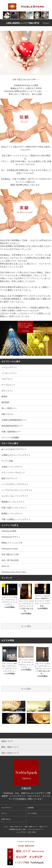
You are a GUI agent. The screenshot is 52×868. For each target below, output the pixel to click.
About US (5, 566)
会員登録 (31, 808)
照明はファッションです (12, 543)
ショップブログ (21, 832)
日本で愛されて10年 (10, 555)
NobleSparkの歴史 (9, 531)
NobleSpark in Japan (9, 549)
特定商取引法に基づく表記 (17, 829)
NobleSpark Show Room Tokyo (14, 572)
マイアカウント (7, 808)
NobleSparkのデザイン (11, 537)
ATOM (34, 832)
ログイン (4, 813)
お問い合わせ (6, 819)
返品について (44, 827)
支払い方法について (16, 827)
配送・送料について (31, 827)
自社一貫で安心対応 (10, 560)
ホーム (6, 827)
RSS (30, 832)
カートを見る (32, 813)
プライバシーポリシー (35, 829)
